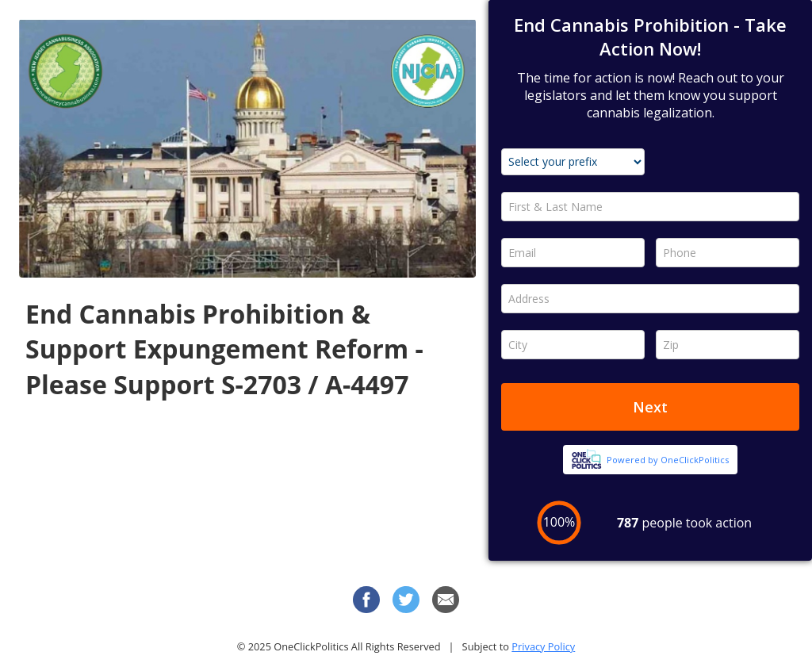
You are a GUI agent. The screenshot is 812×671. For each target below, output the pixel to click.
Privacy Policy (543, 646)
